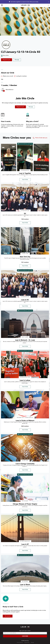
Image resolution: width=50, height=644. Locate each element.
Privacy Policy (27, 643)
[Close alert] (48, 2)
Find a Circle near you (40, 138)
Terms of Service (20, 643)
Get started (8, 616)
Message (17, 60)
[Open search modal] (48, 5)
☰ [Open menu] (2, 5)
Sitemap (32, 643)
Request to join (7, 60)
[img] (25, 157)
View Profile (25, 180)
